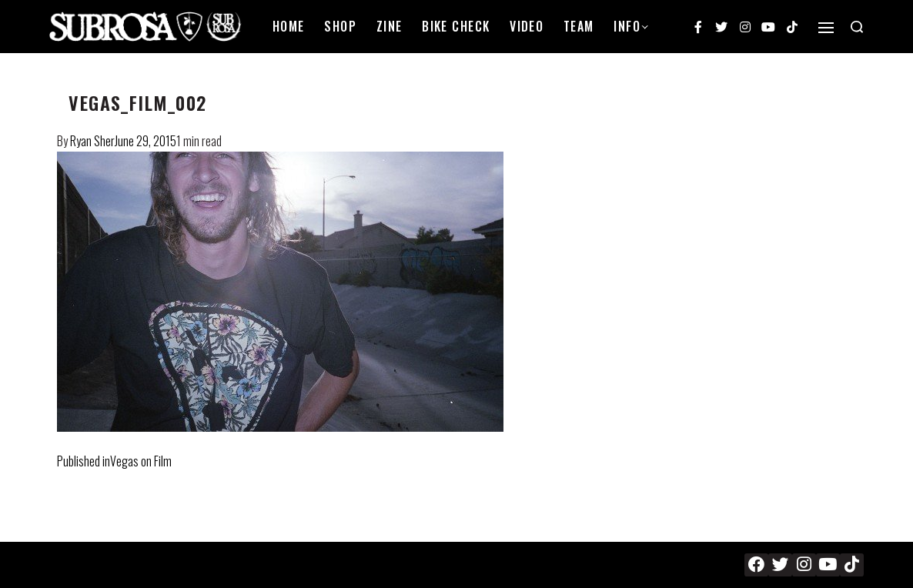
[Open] (826, 28)
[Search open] (857, 27)
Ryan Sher (92, 141)
